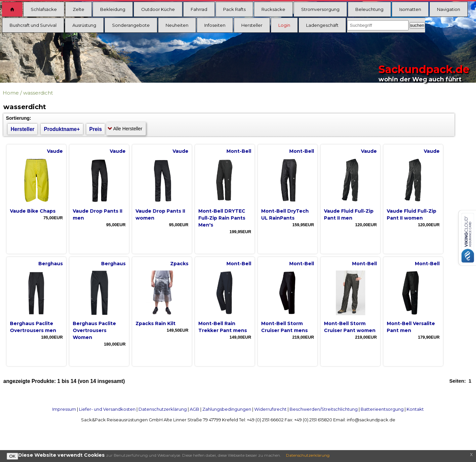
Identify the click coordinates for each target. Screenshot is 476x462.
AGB (195, 409)
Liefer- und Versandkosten (107, 409)
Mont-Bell (239, 151)
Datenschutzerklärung (163, 409)
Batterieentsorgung (382, 409)
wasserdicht (38, 93)
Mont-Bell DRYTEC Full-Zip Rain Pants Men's (222, 218)
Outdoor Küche (158, 9)
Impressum (64, 409)
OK (12, 456)
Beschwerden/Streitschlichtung (324, 409)
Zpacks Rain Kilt (156, 323)
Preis (96, 129)
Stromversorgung (320, 9)
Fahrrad (199, 9)
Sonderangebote (131, 25)
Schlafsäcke (44, 9)
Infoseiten (215, 25)
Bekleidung (113, 9)
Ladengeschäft (322, 25)
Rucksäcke (273, 9)
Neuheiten (177, 25)
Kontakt (415, 409)
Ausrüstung (84, 25)
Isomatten (410, 9)
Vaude (55, 151)
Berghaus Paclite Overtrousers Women (94, 330)
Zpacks (179, 264)
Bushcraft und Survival (33, 25)
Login (284, 25)
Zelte (79, 9)
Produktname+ (62, 129)
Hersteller (252, 25)
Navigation (449, 9)
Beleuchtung (369, 9)
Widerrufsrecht (270, 409)
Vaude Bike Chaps (33, 211)
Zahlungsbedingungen (227, 409)
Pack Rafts (234, 9)
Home (11, 93)
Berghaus (51, 264)
